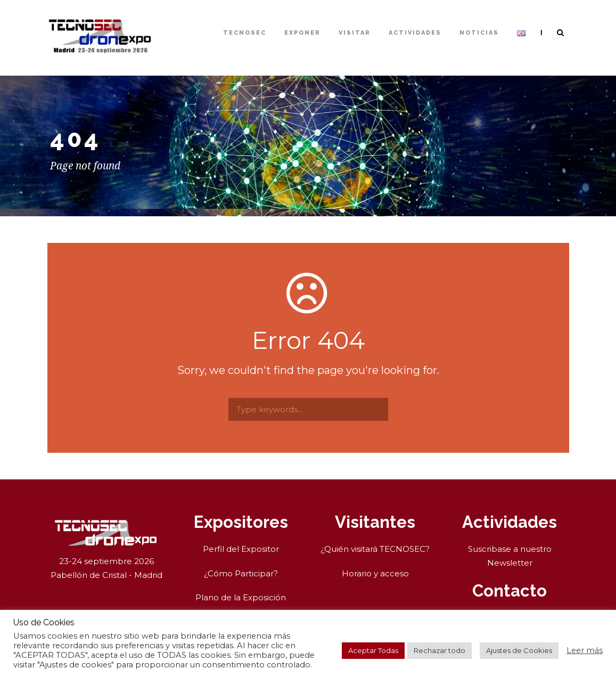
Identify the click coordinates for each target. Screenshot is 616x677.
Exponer (302, 33)
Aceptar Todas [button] (373, 650)
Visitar (355, 33)
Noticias (479, 33)
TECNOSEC (245, 33)
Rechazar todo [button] (440, 650)
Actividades (415, 33)
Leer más (585, 650)
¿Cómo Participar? (241, 573)
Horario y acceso (375, 573)
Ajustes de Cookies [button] (519, 650)
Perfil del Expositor (241, 549)
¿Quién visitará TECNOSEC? (375, 549)
